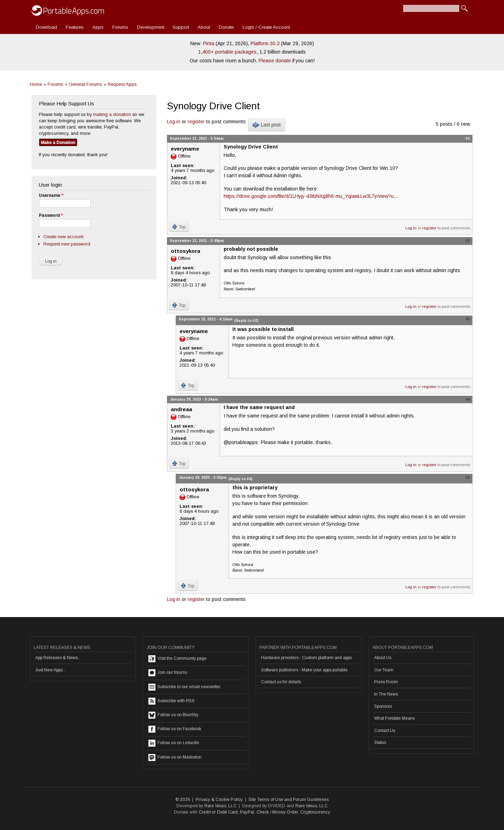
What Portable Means (394, 718)
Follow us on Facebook (175, 729)
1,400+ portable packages (227, 52)
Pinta (209, 43)
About (204, 27)
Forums (120, 27)
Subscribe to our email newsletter (184, 687)
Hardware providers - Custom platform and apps (306, 658)
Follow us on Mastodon (175, 758)
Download (46, 27)
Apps (98, 27)
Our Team (384, 670)
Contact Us (385, 731)
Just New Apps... (51, 670)
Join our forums (168, 673)
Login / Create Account (266, 27)
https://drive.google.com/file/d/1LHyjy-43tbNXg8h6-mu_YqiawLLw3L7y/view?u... (311, 196)
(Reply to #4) (240, 479)
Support (181, 27)
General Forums (86, 84)
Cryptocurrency (315, 812)
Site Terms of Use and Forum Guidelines (289, 800)
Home (36, 84)
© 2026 (183, 800)
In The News (386, 694)
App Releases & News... (58, 658)
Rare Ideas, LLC (220, 806)
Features (75, 27)
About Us (383, 658)
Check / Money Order (277, 812)
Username (51, 195)
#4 (468, 399)
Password (51, 215)
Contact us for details (281, 682)
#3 (468, 319)
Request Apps (122, 84)
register (196, 122)
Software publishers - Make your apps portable (304, 670)
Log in (174, 122)
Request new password (67, 244)
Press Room (386, 682)
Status (380, 742)
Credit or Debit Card (218, 812)
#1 (468, 138)
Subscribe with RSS (171, 701)
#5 (468, 477)
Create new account (63, 237)
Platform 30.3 (265, 43)
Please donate (275, 61)
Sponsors (383, 706)
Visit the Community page (177, 659)
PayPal (247, 812)
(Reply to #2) (246, 320)
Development (150, 27)
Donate (226, 27)
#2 (468, 241)
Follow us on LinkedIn (174, 743)
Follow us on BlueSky (173, 715)
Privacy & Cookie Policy (219, 800)
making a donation (112, 114)
